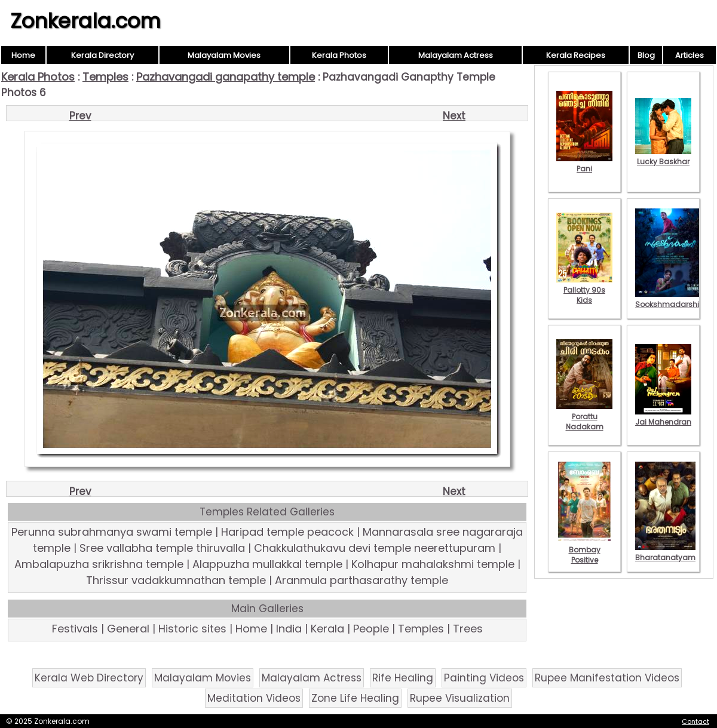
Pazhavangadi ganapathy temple (226, 77)
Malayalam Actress (456, 55)
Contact (695, 721)
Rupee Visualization (460, 698)
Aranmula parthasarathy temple (361, 580)
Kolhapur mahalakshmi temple (433, 564)
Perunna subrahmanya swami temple (112, 532)
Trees (468, 629)
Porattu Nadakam (584, 417)
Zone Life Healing (355, 698)
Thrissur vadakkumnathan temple (176, 580)
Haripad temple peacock (287, 532)
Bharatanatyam (665, 552)
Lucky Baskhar (663, 156)
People (371, 629)
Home (23, 55)
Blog (646, 55)
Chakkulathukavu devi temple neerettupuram (375, 548)
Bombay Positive (584, 550)
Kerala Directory (102, 55)
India (289, 629)
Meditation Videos (254, 698)
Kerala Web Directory (89, 678)
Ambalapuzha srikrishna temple (99, 564)
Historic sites (192, 629)
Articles (690, 55)
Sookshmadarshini (670, 299)
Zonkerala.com (85, 21)
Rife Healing (403, 678)
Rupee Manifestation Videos (607, 678)
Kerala (327, 629)
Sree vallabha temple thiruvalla (162, 548)
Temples (105, 77)
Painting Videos (484, 678)
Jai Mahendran (663, 417)
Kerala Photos (339, 55)
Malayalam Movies (224, 55)
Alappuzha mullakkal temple (267, 564)
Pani (584, 164)
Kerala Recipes (576, 55)
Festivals (75, 629)
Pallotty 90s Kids (584, 290)
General (128, 629)
